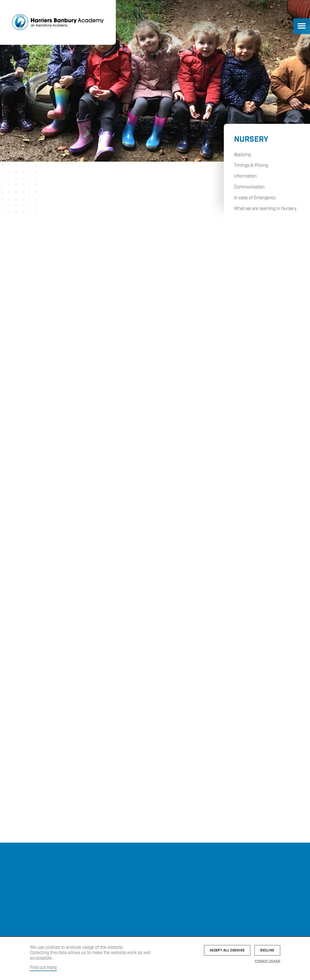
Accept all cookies (227, 950)
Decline (267, 950)
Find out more (43, 968)
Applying (242, 155)
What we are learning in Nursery (265, 209)
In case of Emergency (255, 198)
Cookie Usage (268, 962)
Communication (249, 187)
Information (245, 176)
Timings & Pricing (251, 166)
